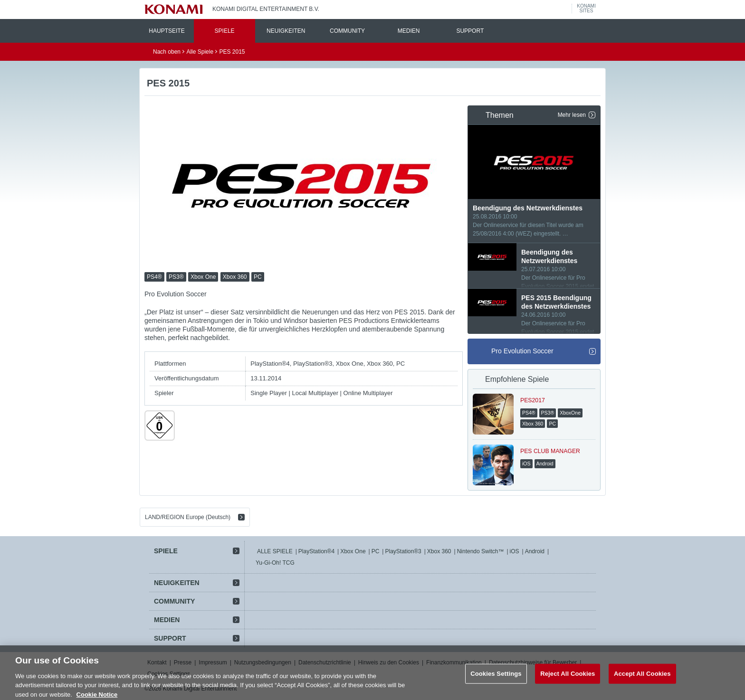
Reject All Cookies (568, 678)
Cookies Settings (496, 678)
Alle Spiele (200, 52)
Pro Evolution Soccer (522, 351)
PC (376, 551)
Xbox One (353, 551)
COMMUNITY (347, 31)
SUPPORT (470, 31)
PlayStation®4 (316, 551)
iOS (515, 551)
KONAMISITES (586, 9)
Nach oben (167, 52)
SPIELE (225, 31)
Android (535, 551)
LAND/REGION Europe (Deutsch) (188, 517)
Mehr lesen (572, 115)
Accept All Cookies (642, 678)
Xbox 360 (439, 551)
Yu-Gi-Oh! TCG (275, 563)
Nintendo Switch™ (481, 551)
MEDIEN (409, 31)
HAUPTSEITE (167, 31)
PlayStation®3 (403, 551)
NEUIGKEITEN (286, 31)
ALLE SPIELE (275, 551)
